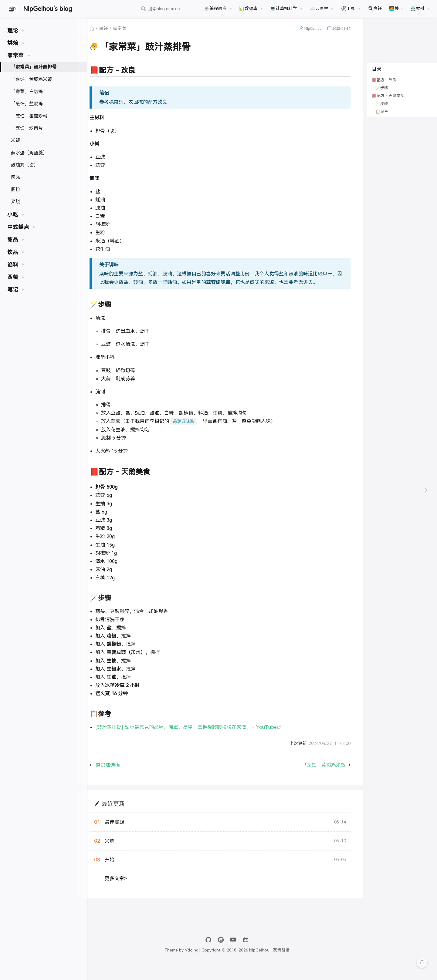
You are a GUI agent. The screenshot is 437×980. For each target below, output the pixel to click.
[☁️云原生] (322, 8)
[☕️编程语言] (218, 8)
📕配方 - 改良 (383, 86)
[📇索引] (420, 8)
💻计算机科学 (283, 8)
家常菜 (134, 35)
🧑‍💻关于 (396, 8)
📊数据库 (248, 8)
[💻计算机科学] (286, 8)
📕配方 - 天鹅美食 (386, 102)
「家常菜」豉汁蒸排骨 (34, 67)
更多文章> (130, 892)
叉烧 (15, 202)
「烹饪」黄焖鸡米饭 (31, 79)
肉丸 (15, 177)
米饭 (15, 140)
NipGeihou (311, 34)
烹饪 (117, 35)
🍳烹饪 (375, 8)
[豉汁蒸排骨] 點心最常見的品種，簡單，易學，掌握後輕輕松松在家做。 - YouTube (202, 741)
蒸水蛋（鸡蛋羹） (29, 153)
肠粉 (15, 189)
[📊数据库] (251, 8)
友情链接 (317, 964)
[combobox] (169, 9)
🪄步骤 (380, 94)
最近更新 (127, 817)
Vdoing (227, 964)
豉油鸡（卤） (25, 165)
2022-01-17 (340, 34)
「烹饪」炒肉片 (27, 128)
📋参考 (380, 118)
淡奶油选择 (122, 779)
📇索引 (417, 8)
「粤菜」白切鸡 (27, 91)
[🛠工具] (351, 8)
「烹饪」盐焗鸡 (27, 104)
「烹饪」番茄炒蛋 (29, 116)
